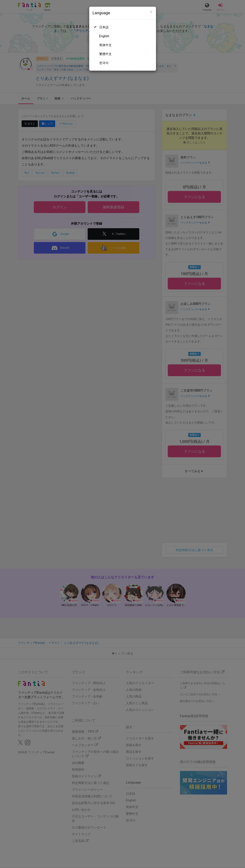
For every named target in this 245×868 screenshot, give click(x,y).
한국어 (104, 63)
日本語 (104, 27)
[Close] (151, 12)
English (104, 36)
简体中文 (105, 45)
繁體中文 (105, 54)
